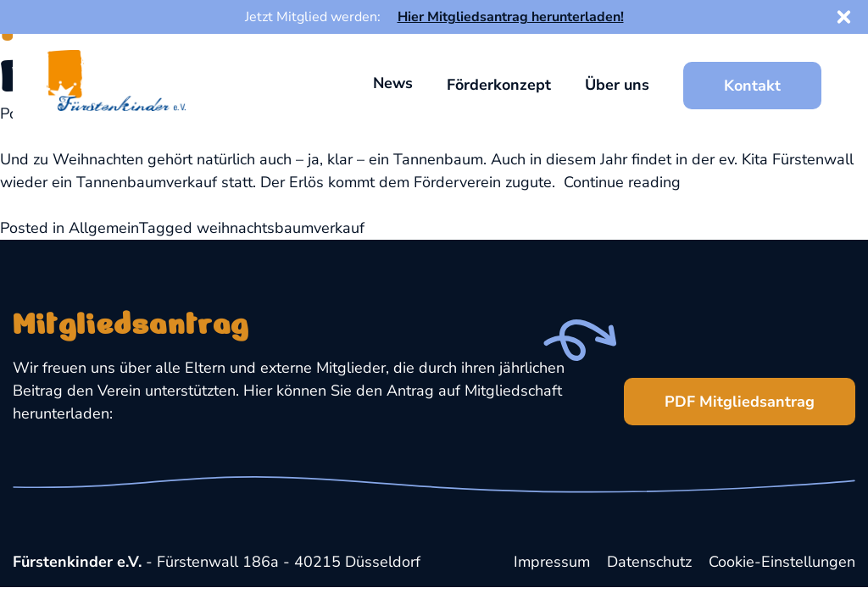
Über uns (617, 85)
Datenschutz (649, 562)
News (393, 83)
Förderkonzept (499, 85)
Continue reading (622, 182)
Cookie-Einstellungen (782, 562)
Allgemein (104, 228)
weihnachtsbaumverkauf (281, 228)
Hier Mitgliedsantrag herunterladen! (511, 17)
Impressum (552, 562)
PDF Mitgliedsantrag (719, 395)
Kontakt (752, 86)
